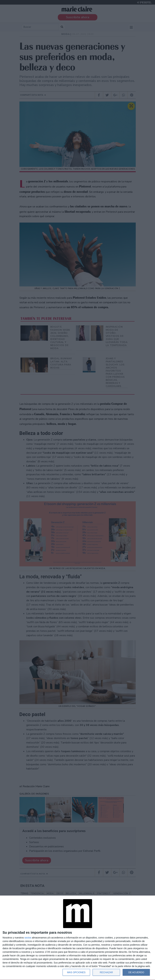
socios (28, 938)
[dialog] (77, 938)
